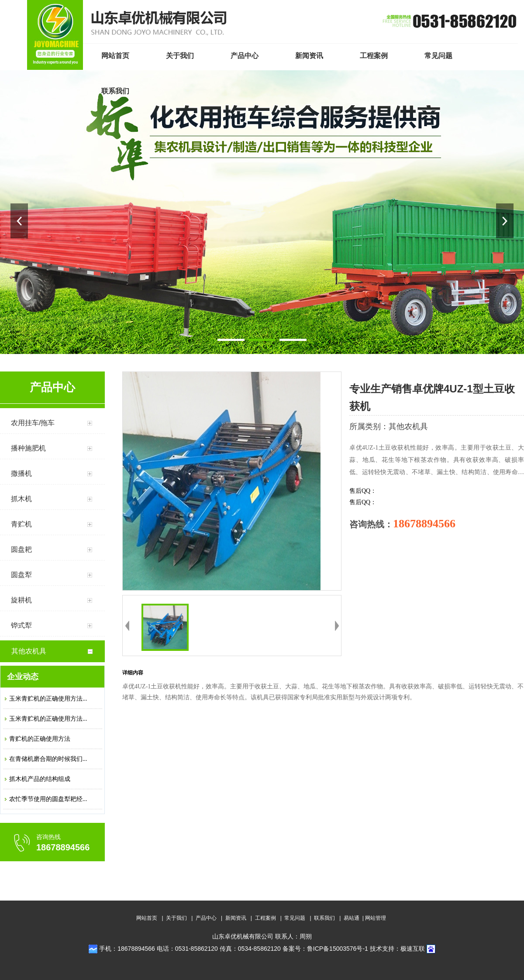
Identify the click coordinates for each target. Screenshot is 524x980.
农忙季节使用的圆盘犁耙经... (48, 799)
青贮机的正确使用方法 (40, 739)
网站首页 (147, 918)
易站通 (354, 918)
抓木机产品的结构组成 (40, 779)
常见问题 (295, 918)
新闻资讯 (236, 918)
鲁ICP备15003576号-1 (338, 949)
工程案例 (265, 918)
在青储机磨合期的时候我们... (48, 759)
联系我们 (324, 918)
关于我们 (176, 918)
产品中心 (206, 918)
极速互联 (413, 949)
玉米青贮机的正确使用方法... (48, 699)
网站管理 (376, 918)
